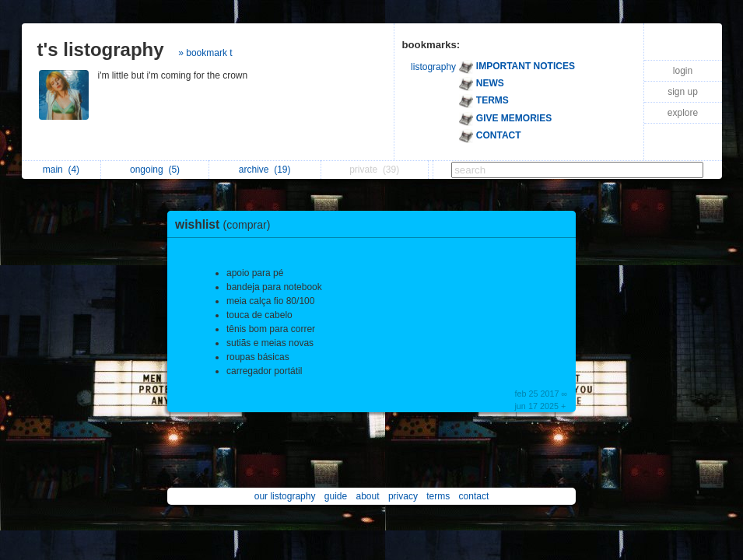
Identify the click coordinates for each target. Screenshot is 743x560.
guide (336, 496)
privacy (403, 496)
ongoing (155, 170)
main (61, 170)
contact (474, 496)
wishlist (226, 224)
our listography (285, 496)
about (368, 496)
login (683, 71)
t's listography (101, 49)
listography (433, 67)
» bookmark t (205, 53)
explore (683, 113)
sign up (683, 92)
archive (265, 170)
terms (438, 496)
